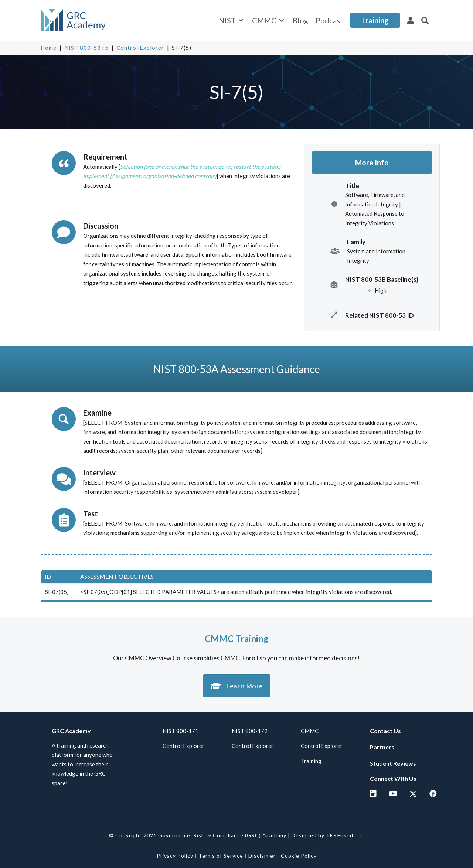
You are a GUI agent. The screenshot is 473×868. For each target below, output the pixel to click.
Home (49, 48)
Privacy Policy (175, 856)
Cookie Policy (299, 856)
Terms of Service (221, 856)
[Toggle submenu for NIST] (241, 20)
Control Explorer (140, 48)
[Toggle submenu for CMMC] (282, 20)
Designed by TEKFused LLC (328, 835)
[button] (425, 20)
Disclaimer (262, 856)
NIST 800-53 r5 (86, 48)
